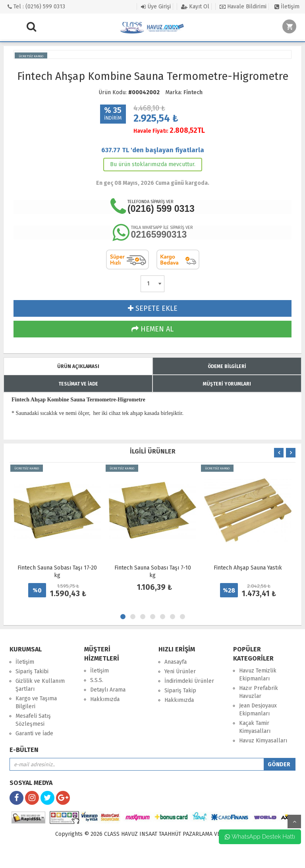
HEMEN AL (152, 329)
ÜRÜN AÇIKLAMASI (78, 366)
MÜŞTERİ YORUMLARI (227, 384)
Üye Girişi (156, 7)
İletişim (287, 7)
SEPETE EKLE (153, 308)
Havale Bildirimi (243, 7)
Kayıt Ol (195, 7)
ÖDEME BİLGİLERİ (227, 366)
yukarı (294, 821)
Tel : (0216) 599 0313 (36, 7)
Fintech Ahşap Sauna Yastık (248, 568)
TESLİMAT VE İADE (78, 384)
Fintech (193, 92)
